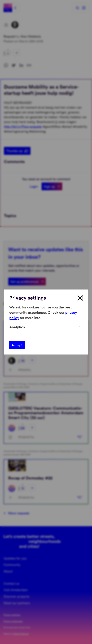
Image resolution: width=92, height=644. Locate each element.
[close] (80, 298)
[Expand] (46, 327)
